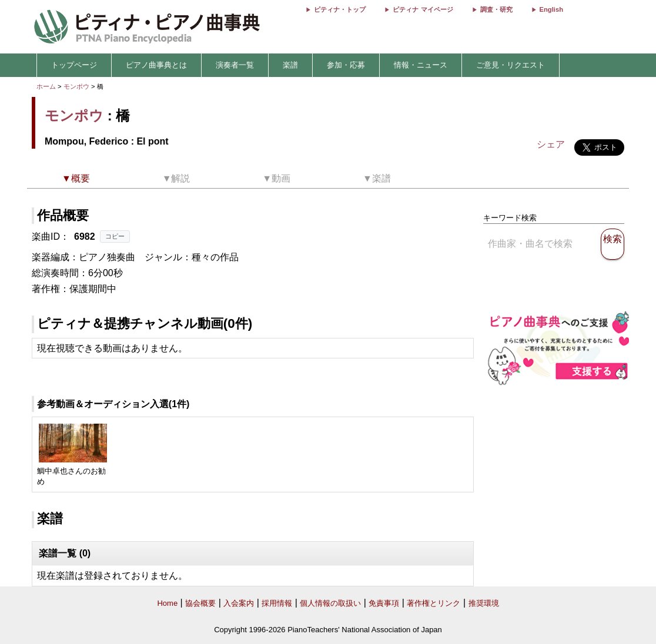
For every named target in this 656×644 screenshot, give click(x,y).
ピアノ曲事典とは (156, 65)
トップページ (74, 65)
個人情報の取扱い (330, 603)
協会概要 (200, 603)
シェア (551, 144)
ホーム (46, 86)
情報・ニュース (421, 65)
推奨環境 (484, 603)
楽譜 (290, 65)
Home (167, 603)
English (551, 9)
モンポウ (76, 86)
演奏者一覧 (235, 65)
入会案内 (239, 603)
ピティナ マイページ (423, 9)
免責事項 (384, 603)
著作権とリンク (434, 603)
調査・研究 (496, 9)
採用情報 (277, 603)
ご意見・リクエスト (511, 65)
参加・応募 (346, 65)
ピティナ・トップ (340, 9)
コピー (115, 236)
